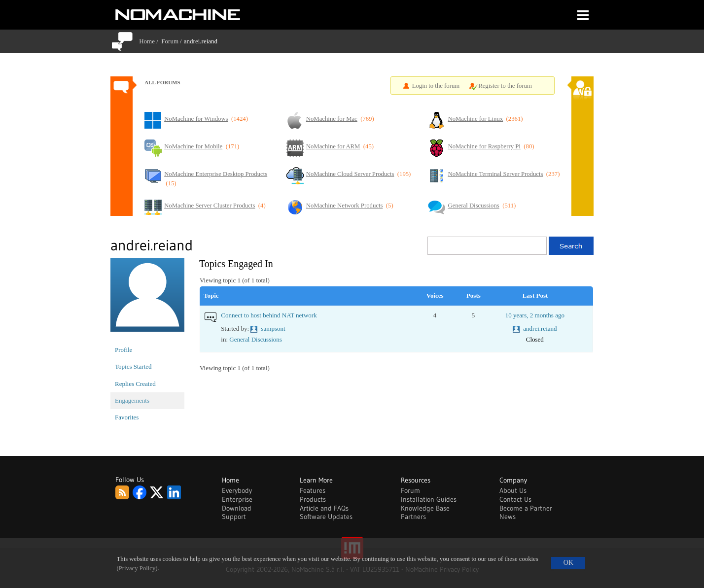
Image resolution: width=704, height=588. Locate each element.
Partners (413, 517)
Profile (123, 350)
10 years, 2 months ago (535, 315)
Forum (170, 41)
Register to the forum (505, 86)
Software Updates (326, 517)
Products (313, 499)
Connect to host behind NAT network (269, 315)
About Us (513, 490)
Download (237, 508)
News (508, 517)
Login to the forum (436, 86)
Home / (150, 41)
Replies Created (135, 384)
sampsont (273, 329)
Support (234, 517)
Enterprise (237, 499)
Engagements (132, 400)
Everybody (237, 490)
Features (313, 490)
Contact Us (515, 499)
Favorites (127, 417)
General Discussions (256, 339)
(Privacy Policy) (137, 568)
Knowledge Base (425, 508)
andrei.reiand (540, 329)
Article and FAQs (324, 508)
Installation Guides (429, 499)
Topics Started (133, 366)
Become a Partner (526, 508)
